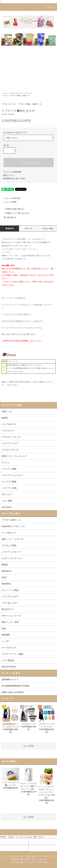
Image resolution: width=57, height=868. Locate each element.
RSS (40, 862)
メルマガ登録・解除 (17, 862)
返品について (9, 175)
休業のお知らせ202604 (13, 692)
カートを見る (35, 842)
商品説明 (9, 229)
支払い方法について (18, 856)
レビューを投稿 (8, 202)
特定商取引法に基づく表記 (14, 179)
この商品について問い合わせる (15, 213)
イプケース (28, 93)
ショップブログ (31, 862)
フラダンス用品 (15, 95)
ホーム (5, 93)
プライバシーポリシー (39, 859)
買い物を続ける (8, 217)
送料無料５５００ (10, 679)
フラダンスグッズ (16, 93)
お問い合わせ (7, 848)
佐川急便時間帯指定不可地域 (15, 686)
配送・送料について (34, 856)
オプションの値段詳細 (12, 172)
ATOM (45, 862)
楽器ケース (26, 95)
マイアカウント (7, 842)
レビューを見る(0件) (10, 198)
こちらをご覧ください (27, 334)
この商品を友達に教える (12, 209)
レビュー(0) (47, 229)
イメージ (28, 229)
